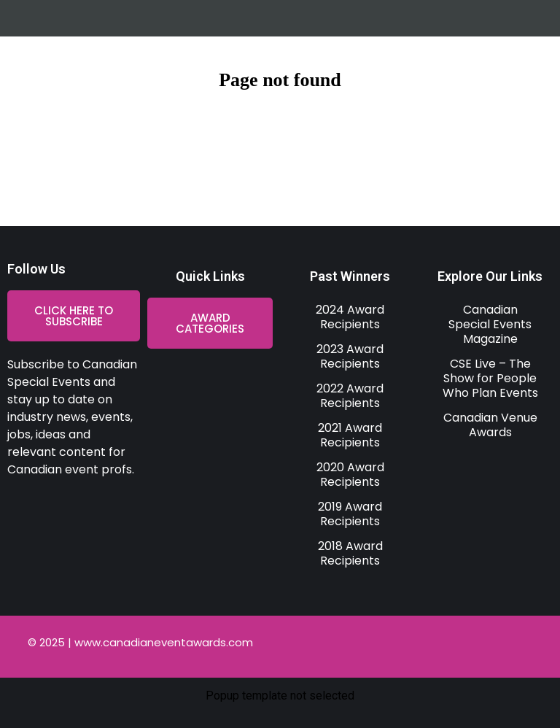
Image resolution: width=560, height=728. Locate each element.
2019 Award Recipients (350, 514)
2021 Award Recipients (350, 435)
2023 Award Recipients (350, 356)
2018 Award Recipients (350, 553)
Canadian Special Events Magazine (490, 324)
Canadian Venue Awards (490, 425)
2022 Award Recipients (350, 396)
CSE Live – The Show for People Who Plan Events (490, 378)
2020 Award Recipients (350, 475)
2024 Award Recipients (350, 317)
